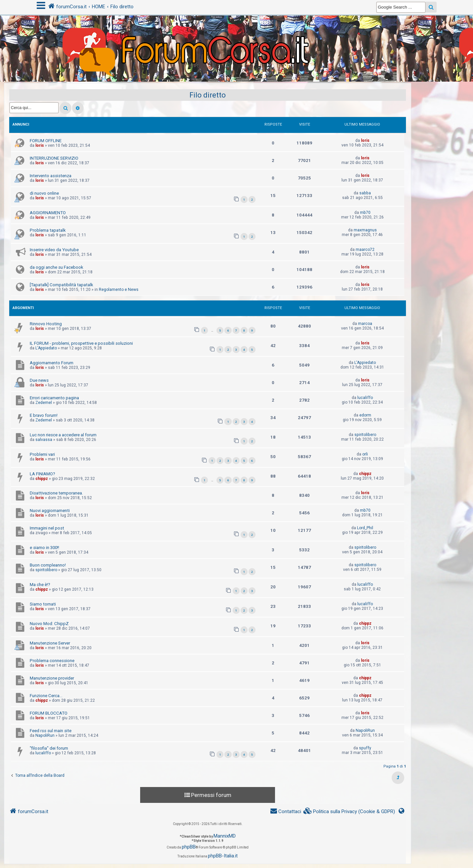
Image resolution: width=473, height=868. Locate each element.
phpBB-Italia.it (223, 856)
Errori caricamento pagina (54, 398)
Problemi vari (42, 454)
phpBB (189, 847)
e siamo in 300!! (44, 548)
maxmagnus (365, 230)
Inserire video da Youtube (54, 250)
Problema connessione (52, 661)
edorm (365, 415)
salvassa (44, 440)
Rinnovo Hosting (46, 324)
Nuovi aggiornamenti (50, 511)
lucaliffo (365, 398)
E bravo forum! (44, 415)
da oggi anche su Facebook (57, 267)
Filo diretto (208, 95)
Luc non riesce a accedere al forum (63, 435)
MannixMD (225, 836)
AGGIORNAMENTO (48, 213)
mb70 (365, 213)
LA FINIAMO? (42, 474)
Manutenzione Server (50, 643)
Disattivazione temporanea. (56, 493)
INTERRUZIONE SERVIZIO (54, 158)
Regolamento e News (119, 290)
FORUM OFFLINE (46, 141)
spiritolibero (365, 435)
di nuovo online (44, 193)
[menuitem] (349, 812)
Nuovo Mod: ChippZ (49, 624)
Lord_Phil (365, 528)
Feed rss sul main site (51, 731)
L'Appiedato (46, 348)
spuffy (365, 748)
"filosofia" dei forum (49, 748)
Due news (39, 380)
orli (365, 454)
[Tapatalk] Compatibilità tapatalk (61, 285)
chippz (42, 479)
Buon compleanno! (48, 565)
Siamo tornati (43, 604)
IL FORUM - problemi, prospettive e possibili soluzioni (81, 343)
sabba (365, 193)
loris (40, 145)
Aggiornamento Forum (52, 363)
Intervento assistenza (51, 176)
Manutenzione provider (52, 678)
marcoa (365, 324)
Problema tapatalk (48, 230)
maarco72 (365, 250)
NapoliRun (45, 735)
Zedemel (44, 403)
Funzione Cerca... (46, 696)
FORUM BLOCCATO (49, 713)
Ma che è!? (40, 585)
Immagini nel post (47, 528)
